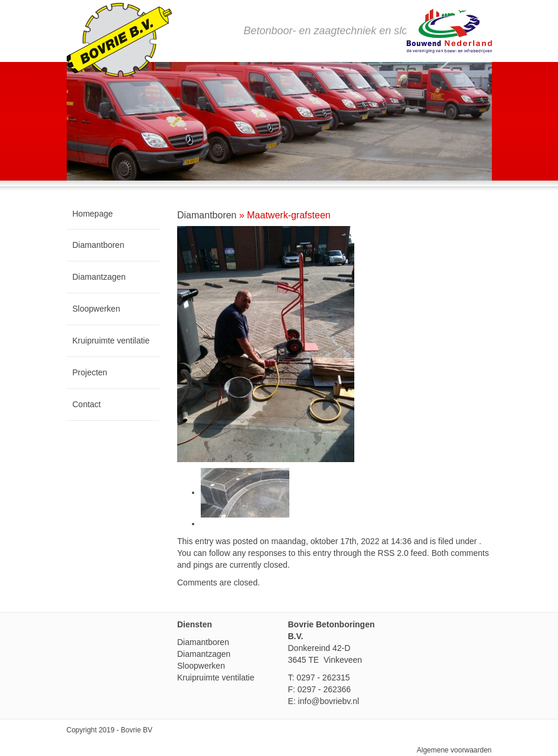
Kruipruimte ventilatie (111, 341)
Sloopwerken (97, 309)
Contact (87, 404)
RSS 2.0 (393, 553)
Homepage (93, 214)
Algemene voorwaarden (454, 750)
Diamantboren (99, 245)
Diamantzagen (99, 277)
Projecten (90, 372)
